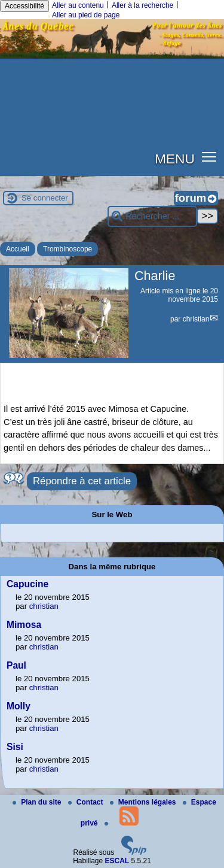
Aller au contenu (78, 5)
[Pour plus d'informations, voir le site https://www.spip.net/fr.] (134, 852)
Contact (87, 802)
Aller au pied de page (86, 15)
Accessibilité (24, 6)
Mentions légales (144, 802)
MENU (175, 159)
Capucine (27, 584)
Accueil (18, 249)
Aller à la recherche (142, 5)
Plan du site (38, 802)
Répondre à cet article (82, 481)
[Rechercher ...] (152, 216)
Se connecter (45, 198)
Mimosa (24, 625)
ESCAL (117, 861)
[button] (209, 157)
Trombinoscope (67, 249)
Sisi (15, 747)
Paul (16, 665)
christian (196, 319)
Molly (19, 706)
